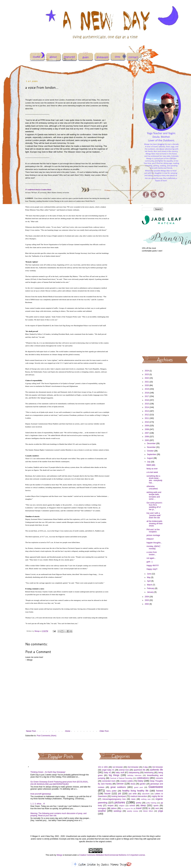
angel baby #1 (108, 770)
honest (160, 791)
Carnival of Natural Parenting (121, 778)
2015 (147, 404)
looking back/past (119, 796)
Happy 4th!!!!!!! (153, 566)
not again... (151, 558)
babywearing (134, 773)
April (149, 581)
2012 (147, 415)
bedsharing (149, 773)
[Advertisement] (153, 304)
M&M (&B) (151, 465)
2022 (147, 378)
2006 (147, 437)
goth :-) (149, 562)
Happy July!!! (152, 569)
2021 (147, 382)
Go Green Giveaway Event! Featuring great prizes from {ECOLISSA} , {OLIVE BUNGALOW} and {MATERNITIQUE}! (60, 783)
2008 (147, 429)
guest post (139, 787)
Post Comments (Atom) (46, 736)
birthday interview (134, 775)
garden (143, 784)
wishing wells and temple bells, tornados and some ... (154, 496)
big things (114, 775)
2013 (147, 411)
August (150, 458)
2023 (147, 374)
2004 (147, 597)
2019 (147, 389)
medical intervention (139, 796)
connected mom (109, 781)
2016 (147, 400)
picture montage (153, 535)
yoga (160, 811)
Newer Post (31, 731)
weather (102, 811)
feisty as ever (152, 469)
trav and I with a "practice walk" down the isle (154, 515)
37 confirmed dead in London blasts (38, 189)
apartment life (139, 770)
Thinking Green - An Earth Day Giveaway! (48, 772)
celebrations (143, 778)
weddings (118, 811)
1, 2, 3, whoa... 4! (38, 804)
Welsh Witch (148, 811)
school (132, 806)
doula (133, 784)
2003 (147, 600)
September (152, 454)
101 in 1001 (103, 767)
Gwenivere (156, 787)
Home (68, 731)
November (152, 447)
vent (157, 808)
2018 (147, 393)
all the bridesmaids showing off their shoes (154, 524)
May (149, 577)
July (149, 462)
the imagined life (127, 808)
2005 (147, 440)
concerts (159, 778)
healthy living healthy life (135, 791)
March (150, 585)
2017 (147, 396)
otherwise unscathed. (152, 487)
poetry (139, 803)
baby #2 (107, 773)
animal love (124, 770)
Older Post (104, 731)
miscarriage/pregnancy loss (114, 799)
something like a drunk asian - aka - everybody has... (154, 479)
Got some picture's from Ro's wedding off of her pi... (154, 506)
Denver (120, 784)
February (151, 588)
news (133, 799)
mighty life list (157, 796)
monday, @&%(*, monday (154, 547)
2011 (147, 418)
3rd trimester (158, 767)
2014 (147, 407)
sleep (143, 805)
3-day (145, 767)
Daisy (140, 781)
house (107, 794)
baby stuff (120, 773)
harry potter (111, 791)
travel (139, 808)
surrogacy (102, 808)
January (151, 592)
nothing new (146, 799)
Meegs (59, 855)
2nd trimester (133, 767)
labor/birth (146, 794)
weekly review (133, 811)
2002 (147, 604)
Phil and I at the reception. (153, 531)
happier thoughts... (154, 543)
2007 (147, 433)
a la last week (152, 472)
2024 (147, 371)
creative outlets (127, 781)
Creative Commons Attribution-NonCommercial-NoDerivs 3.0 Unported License (112, 855)
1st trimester (118, 767)
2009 (147, 426)
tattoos (114, 808)
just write (133, 794)
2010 (147, 422)
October (151, 451)
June (149, 574)
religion (122, 806)
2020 (147, 385)
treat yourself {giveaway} (41, 794)
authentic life (157, 770)
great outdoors (118, 787)
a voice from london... (152, 553)
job (120, 794)
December (152, 443)
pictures (120, 802)
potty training (151, 803)
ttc (150, 808)
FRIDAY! (150, 539)
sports (156, 806)
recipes (110, 806)
